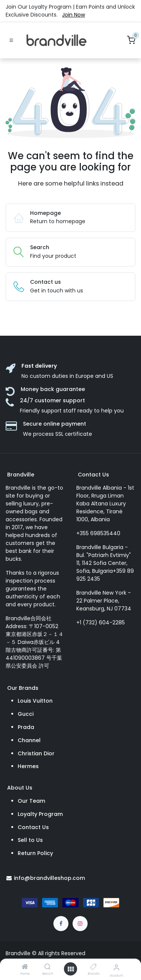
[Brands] (93, 967)
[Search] (48, 967)
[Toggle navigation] (11, 40)
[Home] (25, 967)
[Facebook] (61, 924)
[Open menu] (71, 969)
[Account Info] (116, 967)
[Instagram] (80, 924)
